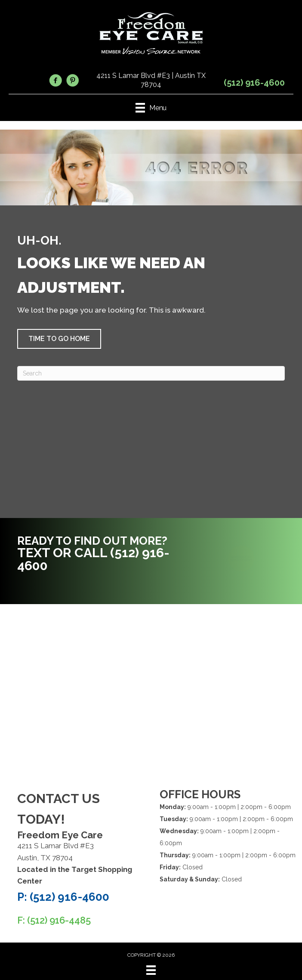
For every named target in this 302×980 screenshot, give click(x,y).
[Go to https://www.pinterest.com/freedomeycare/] (73, 82)
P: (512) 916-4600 (63, 897)
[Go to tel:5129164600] (99, 556)
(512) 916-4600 (254, 83)
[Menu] (151, 970)
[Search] (151, 373)
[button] (59, 339)
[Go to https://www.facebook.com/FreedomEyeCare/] (55, 82)
